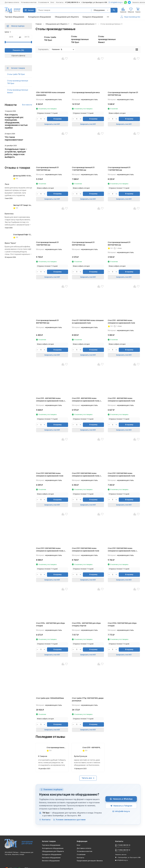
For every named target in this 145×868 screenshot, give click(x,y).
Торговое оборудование (14, 17)
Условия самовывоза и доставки (69, 820)
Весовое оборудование (51, 861)
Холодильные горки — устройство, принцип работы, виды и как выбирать (16, 153)
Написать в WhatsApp (121, 799)
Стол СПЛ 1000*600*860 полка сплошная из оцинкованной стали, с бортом (86, 475)
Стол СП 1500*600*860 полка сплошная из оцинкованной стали (88, 322)
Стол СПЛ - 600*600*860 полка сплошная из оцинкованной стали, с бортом (50, 400)
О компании (81, 854)
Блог (52, 2)
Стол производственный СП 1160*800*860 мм (119, 169)
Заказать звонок (139, 2)
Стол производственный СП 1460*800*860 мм (47, 244)
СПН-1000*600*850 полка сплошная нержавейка (51, 94)
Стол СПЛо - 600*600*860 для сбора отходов (50, 624)
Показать (17, 50)
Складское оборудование (93, 17)
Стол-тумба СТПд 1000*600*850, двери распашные (88, 699)
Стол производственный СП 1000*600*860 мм (47, 169)
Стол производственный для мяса (86, 92)
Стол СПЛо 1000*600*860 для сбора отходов (122, 624)
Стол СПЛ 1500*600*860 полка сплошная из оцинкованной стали (86, 550)
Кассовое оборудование (51, 858)
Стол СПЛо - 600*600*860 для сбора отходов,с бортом (86, 624)
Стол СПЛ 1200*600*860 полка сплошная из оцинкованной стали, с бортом (50, 550)
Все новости (27, 105)
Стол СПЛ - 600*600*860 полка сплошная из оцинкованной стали (121, 322)
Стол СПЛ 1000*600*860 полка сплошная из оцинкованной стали (50, 475)
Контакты (60, 2)
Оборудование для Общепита (56, 24)
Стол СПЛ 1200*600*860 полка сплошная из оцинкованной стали (121, 475)
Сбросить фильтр (18, 56)
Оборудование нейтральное (84, 24)
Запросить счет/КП (52, 124)
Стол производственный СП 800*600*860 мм (119, 244)
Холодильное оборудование (40, 17)
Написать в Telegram (121, 806)
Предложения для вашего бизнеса (90, 861)
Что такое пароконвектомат (14, 138)
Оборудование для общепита (67, 17)
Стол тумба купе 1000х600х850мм (50, 698)
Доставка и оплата (12, 2)
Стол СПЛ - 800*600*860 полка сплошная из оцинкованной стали (121, 400)
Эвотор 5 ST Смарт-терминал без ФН (28, 205)
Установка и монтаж (29, 2)
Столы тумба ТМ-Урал (16, 74)
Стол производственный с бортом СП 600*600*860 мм (123, 94)
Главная (39, 24)
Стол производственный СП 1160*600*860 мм (83, 169)
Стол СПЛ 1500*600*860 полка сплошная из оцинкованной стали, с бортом (122, 550)
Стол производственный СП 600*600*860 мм (83, 244)
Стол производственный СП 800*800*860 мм (47, 322)
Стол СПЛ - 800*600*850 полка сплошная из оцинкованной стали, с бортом (86, 400)
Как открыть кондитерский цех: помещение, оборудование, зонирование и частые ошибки (16, 121)
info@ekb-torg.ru (121, 811)
